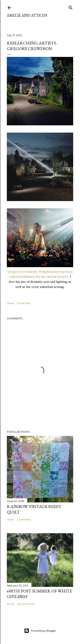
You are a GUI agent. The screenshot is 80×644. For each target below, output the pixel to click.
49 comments (26, 604)
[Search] (71, 7)
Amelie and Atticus (27, 15)
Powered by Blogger (40, 631)
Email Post (24, 303)
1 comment (24, 519)
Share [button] (10, 303)
